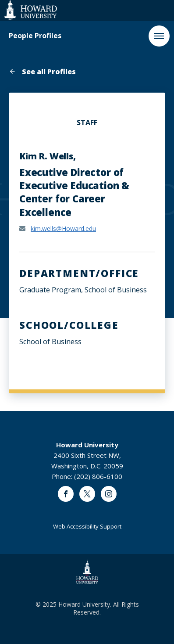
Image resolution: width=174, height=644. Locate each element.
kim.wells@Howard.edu (63, 228)
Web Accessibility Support (87, 526)
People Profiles (35, 36)
